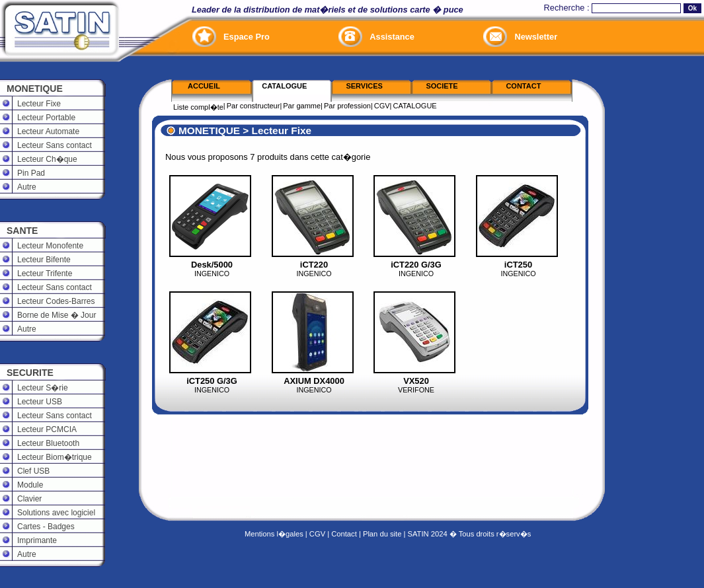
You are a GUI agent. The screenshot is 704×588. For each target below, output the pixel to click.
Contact (344, 534)
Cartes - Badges (46, 527)
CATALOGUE (414, 106)
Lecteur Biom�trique (55, 457)
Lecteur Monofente (50, 246)
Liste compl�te (198, 107)
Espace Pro (247, 37)
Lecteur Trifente (45, 274)
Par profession (347, 106)
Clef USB (33, 471)
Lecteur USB (40, 402)
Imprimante (37, 540)
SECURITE (30, 373)
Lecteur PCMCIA (47, 429)
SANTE (22, 231)
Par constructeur (254, 106)
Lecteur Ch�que (47, 159)
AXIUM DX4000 (314, 381)
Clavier (29, 499)
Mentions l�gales (274, 534)
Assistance (392, 37)
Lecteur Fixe (39, 104)
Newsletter (536, 37)
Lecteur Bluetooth (48, 443)
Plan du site (382, 534)
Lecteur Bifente (44, 260)
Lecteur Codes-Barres (56, 301)
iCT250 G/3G (212, 381)
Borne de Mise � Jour (57, 315)
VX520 (416, 381)
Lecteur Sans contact (55, 145)
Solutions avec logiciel (56, 513)
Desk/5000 (212, 265)
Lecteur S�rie (43, 388)
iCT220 (314, 265)
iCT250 (518, 265)
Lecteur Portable (46, 118)
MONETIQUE (35, 89)
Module (30, 485)
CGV (382, 106)
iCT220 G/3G (416, 265)
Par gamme (302, 106)
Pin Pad (31, 173)
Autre (27, 187)
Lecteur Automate (48, 131)
